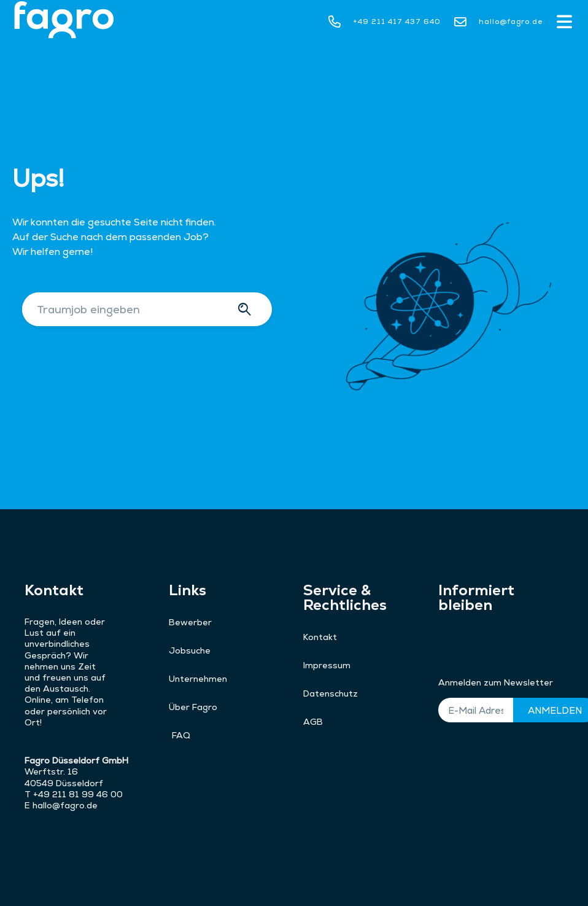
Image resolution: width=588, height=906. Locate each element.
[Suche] (246, 309)
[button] (564, 23)
